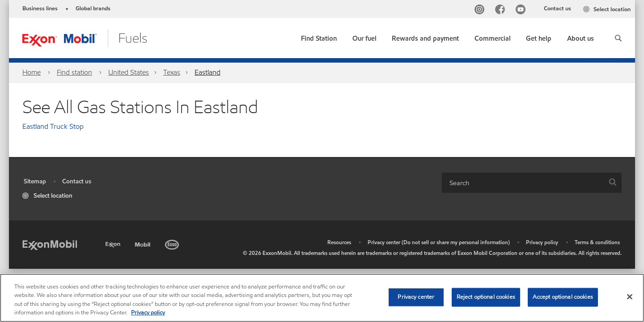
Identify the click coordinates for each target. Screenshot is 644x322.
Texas (172, 72)
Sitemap (35, 181)
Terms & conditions (597, 242)
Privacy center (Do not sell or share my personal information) (439, 242)
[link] (319, 36)
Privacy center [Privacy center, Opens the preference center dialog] (416, 297)
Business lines (40, 8)
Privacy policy (542, 242)
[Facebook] (502, 11)
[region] (322, 298)
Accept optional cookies (563, 297)
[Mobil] (144, 243)
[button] (618, 38)
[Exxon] (114, 243)
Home (32, 72)
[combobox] (532, 183)
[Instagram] (481, 11)
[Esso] (173, 243)
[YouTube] (522, 11)
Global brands (93, 8)
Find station (74, 72)
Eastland (208, 72)
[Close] (630, 297)
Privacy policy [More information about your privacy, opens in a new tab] (148, 313)
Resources (339, 242)
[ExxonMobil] (50, 244)
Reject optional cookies (486, 297)
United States (129, 72)
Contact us (557, 8)
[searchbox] (523, 183)
